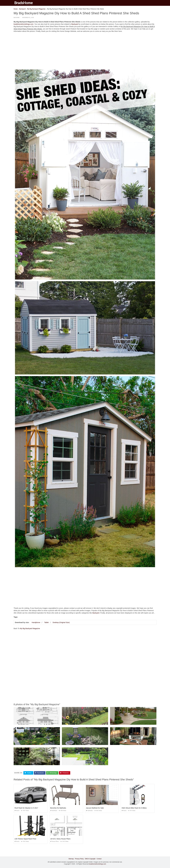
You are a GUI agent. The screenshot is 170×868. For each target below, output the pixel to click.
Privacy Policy (79, 859)
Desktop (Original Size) (61, 622)
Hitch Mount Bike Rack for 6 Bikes (134, 808)
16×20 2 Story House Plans (60, 839)
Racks (17, 811)
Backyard (17, 18)
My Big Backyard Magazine (30, 628)
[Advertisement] (85, 51)
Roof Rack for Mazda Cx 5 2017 (26, 808)
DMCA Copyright (90, 859)
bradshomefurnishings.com (23, 24)
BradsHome (24, 3)
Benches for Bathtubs (58, 808)
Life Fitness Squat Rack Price (25, 839)
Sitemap (71, 859)
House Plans (55, 841)
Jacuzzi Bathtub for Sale (95, 808)
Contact (99, 859)
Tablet (46, 622)
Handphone (36, 622)
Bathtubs (54, 811)
